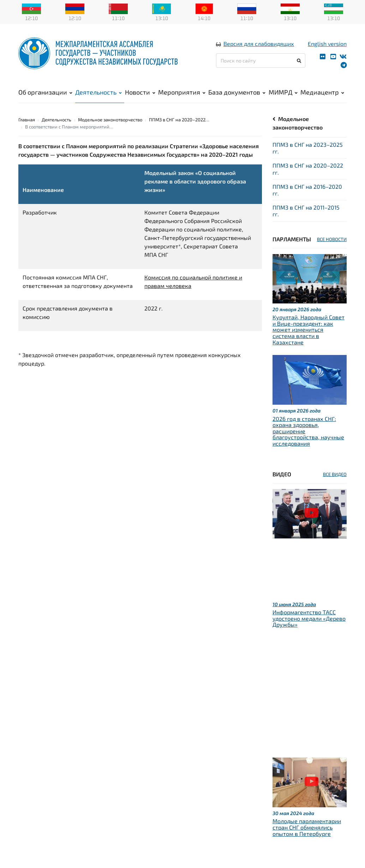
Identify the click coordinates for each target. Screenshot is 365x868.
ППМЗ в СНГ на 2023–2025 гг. (308, 148)
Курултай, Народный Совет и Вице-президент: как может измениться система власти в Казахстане (309, 329)
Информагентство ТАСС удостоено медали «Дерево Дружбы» (309, 618)
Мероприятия (182, 92)
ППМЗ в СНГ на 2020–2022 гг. (308, 169)
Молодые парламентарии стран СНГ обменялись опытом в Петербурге (307, 827)
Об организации (45, 92)
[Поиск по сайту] (261, 61)
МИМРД (283, 92)
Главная (27, 120)
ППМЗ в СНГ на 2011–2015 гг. (306, 211)
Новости (140, 92)
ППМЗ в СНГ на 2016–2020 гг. (307, 190)
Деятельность (98, 92)
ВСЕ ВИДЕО (335, 474)
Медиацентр (322, 92)
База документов (237, 92)
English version (327, 44)
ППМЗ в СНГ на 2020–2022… (179, 120)
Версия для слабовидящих (259, 44)
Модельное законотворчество (110, 120)
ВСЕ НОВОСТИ (332, 239)
